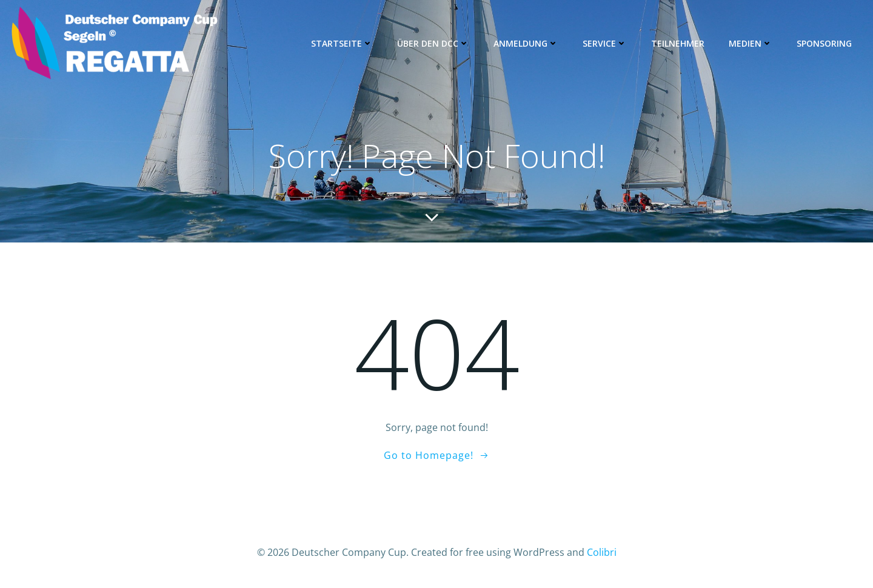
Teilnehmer (678, 43)
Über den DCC (433, 43)
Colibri (602, 552)
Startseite (342, 43)
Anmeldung (526, 43)
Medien (751, 43)
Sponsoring (824, 43)
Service (605, 43)
